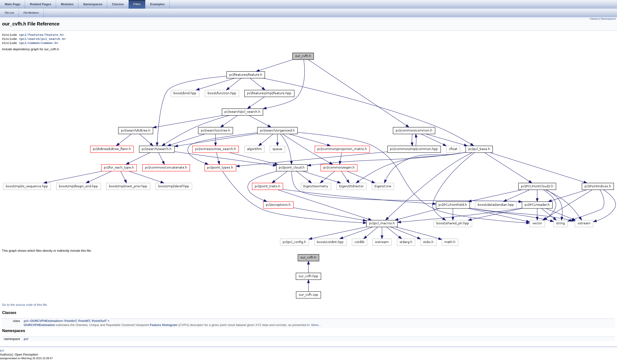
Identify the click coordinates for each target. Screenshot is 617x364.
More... (316, 325)
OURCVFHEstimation (39, 325)
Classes (594, 19)
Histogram (170, 325)
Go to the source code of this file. (25, 305)
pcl (26, 339)
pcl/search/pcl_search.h (42, 39)
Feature (156, 325)
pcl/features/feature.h (41, 35)
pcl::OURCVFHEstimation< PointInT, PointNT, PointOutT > (67, 321)
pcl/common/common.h (38, 43)
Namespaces (608, 19)
